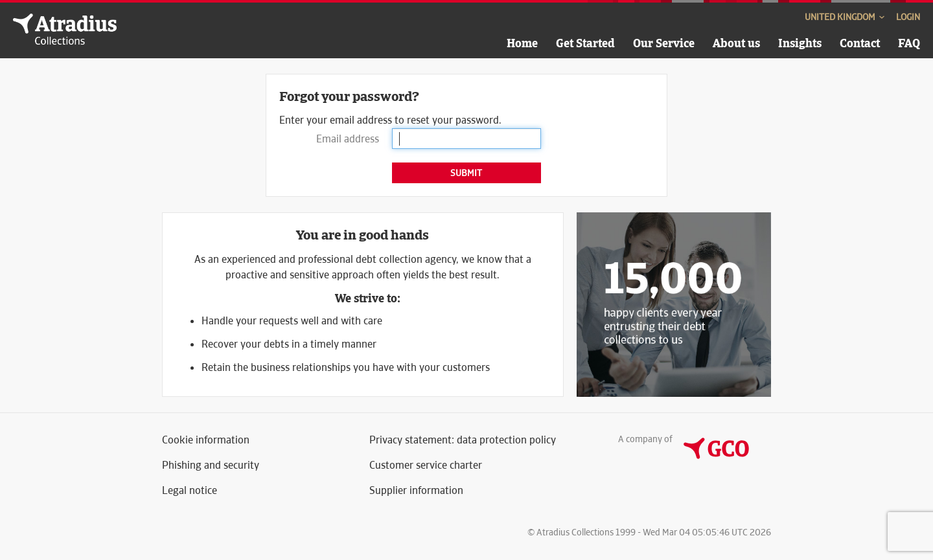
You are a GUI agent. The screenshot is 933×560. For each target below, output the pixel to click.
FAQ (909, 43)
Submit (466, 173)
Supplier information (416, 490)
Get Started (585, 43)
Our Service (664, 43)
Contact (860, 43)
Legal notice (190, 490)
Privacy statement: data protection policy (463, 440)
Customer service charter (426, 465)
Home (522, 43)
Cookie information (206, 440)
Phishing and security (211, 465)
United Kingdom (846, 17)
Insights (800, 43)
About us (736, 43)
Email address (348, 139)
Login (908, 17)
